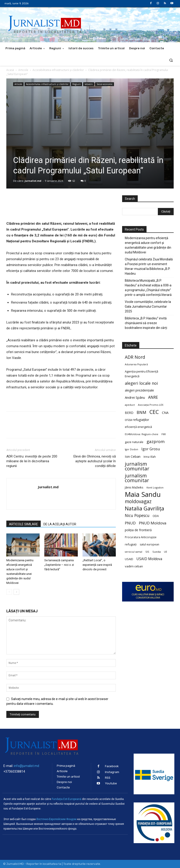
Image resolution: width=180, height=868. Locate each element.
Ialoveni (89, 84)
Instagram (112, 772)
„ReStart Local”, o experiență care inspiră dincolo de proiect (97, 565)
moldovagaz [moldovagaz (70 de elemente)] (138, 501)
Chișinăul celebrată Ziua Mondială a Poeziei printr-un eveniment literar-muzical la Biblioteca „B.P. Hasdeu (149, 266)
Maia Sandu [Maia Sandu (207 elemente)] (143, 494)
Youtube (111, 783)
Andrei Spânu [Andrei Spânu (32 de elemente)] (135, 397)
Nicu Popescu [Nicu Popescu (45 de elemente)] (137, 515)
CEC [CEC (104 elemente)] (154, 412)
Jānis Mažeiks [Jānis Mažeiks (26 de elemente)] (134, 487)
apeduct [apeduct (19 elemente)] (130, 405)
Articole (23, 70)
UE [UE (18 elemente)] (166, 552)
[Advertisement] (90, 121)
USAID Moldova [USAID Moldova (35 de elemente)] (149, 559)
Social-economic (105, 84)
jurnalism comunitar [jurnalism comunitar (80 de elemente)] (137, 466)
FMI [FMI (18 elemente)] (164, 434)
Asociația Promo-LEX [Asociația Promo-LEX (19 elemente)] (151, 405)
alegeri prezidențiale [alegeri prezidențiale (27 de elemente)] (139, 390)
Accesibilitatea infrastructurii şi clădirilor (58, 70)
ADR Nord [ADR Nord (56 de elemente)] (135, 357)
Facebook (112, 766)
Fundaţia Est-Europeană (67, 799)
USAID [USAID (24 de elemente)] (129, 559)
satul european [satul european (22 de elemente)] (149, 544)
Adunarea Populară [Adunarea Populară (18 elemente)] (136, 364)
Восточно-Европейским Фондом (56, 819)
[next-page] (16, 592)
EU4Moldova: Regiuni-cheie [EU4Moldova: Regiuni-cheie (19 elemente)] (142, 434)
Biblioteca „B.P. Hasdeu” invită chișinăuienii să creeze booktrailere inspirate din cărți (146, 323)
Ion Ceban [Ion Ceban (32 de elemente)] (133, 456)
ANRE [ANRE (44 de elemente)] (153, 397)
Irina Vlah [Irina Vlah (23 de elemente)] (150, 457)
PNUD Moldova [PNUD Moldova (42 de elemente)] (153, 523)
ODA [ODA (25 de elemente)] (156, 516)
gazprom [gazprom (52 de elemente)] (156, 441)
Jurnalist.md (33, 181)
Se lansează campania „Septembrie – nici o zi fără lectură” (59, 565)
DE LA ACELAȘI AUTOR (60, 524)
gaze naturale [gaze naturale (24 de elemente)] (134, 442)
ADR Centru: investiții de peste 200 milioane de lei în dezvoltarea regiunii (32, 461)
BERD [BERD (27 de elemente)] (129, 413)
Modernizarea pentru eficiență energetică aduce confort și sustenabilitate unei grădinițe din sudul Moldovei (148, 245)
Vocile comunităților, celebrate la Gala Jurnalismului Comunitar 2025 (148, 307)
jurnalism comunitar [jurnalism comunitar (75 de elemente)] (137, 478)
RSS (108, 778)
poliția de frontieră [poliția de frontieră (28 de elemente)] (138, 530)
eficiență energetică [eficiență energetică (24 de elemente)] (138, 427)
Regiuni (77, 84)
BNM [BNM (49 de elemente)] (141, 412)
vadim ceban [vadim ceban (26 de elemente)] (134, 566)
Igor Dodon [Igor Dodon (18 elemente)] (131, 449)
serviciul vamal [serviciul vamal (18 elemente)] (134, 552)
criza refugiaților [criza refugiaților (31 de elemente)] (137, 420)
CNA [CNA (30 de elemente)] (165, 413)
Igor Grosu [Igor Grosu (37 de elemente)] (151, 449)
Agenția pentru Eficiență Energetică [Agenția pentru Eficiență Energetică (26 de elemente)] (141, 374)
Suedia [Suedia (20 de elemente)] (157, 552)
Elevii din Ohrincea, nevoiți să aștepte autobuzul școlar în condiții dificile (95, 461)
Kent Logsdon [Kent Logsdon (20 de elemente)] (155, 487)
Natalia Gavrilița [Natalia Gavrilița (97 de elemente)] (144, 508)
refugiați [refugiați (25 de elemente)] (131, 544)
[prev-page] (9, 592)
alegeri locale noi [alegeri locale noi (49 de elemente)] (141, 383)
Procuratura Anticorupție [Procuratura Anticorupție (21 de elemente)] (141, 537)
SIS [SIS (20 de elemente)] (147, 552)
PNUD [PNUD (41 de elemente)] (130, 523)
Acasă (10, 70)
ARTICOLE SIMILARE (24, 524)
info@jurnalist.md (26, 766)
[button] (171, 60)
